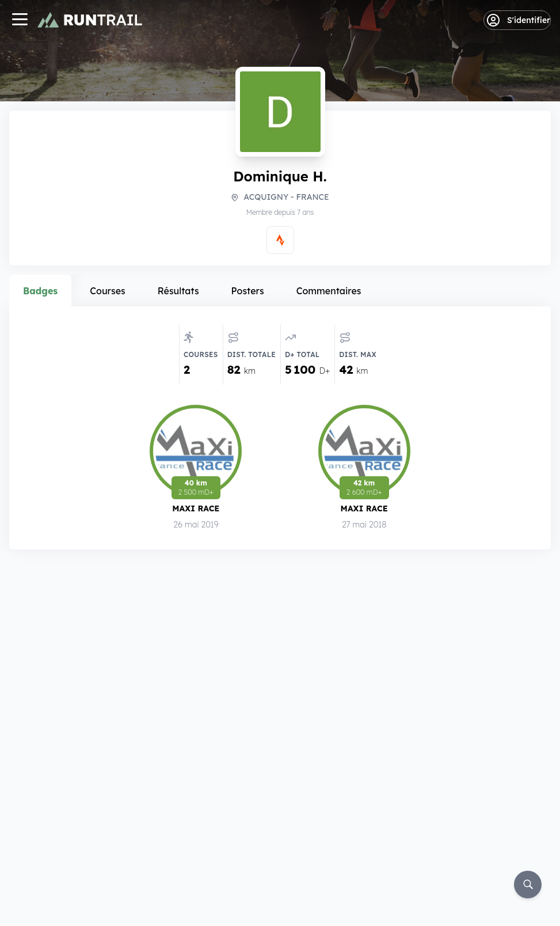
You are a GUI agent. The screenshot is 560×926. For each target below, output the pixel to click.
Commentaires (329, 291)
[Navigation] (20, 20)
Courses (108, 291)
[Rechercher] (528, 885)
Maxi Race (196, 510)
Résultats (178, 291)
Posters (248, 291)
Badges (40, 291)
